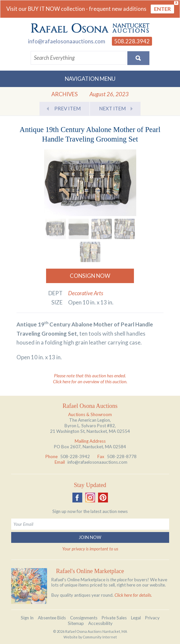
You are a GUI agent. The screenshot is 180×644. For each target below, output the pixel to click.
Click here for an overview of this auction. (90, 382)
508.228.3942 (132, 41)
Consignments (84, 618)
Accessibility (100, 623)
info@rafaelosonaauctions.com (67, 41)
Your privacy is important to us (90, 549)
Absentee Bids (52, 618)
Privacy (152, 618)
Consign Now (90, 276)
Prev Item (67, 108)
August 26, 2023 (109, 94)
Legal (136, 618)
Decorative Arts (86, 293)
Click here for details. (133, 595)
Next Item (112, 108)
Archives (64, 94)
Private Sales (114, 618)
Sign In (27, 618)
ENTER (162, 9)
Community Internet (100, 637)
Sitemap (76, 623)
